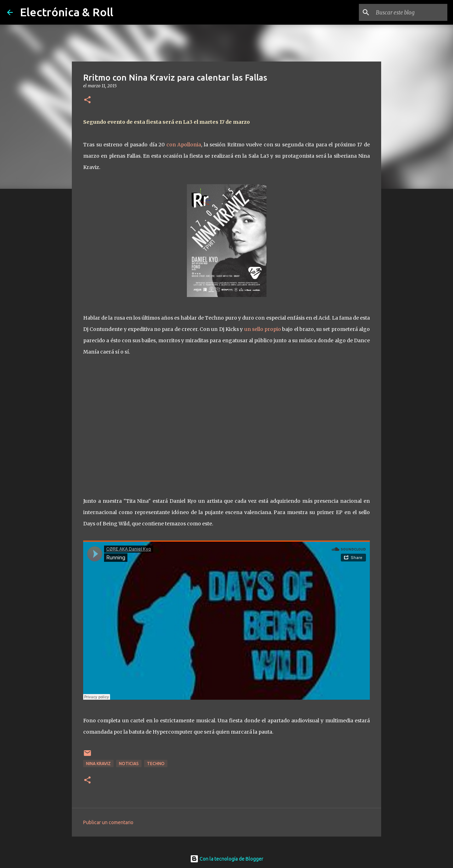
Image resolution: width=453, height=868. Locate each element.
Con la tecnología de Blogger (227, 859)
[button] (87, 100)
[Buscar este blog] (410, 12)
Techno (156, 764)
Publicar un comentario (108, 822)
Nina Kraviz (98, 764)
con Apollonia (184, 145)
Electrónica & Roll (67, 12)
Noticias (129, 764)
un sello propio (263, 329)
